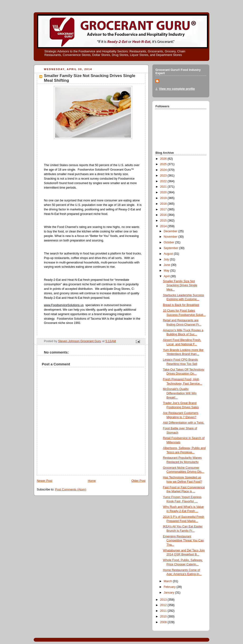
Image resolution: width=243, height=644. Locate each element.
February (170, 587)
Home (92, 481)
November (171, 237)
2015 (164, 221)
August (169, 254)
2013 (164, 600)
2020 (164, 192)
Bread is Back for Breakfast (181, 305)
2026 (164, 159)
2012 (164, 605)
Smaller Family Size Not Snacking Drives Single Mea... (180, 285)
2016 (164, 215)
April (167, 276)
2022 (164, 181)
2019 (164, 198)
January (169, 593)
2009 (164, 622)
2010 (164, 617)
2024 (164, 170)
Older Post (138, 481)
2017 (164, 209)
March (168, 581)
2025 (164, 164)
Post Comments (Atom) (71, 490)
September (171, 248)
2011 (164, 611)
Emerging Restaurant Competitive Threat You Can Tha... (183, 541)
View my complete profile (177, 89)
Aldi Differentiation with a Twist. (184, 423)
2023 (164, 176)
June (167, 265)
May (167, 271)
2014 (164, 226)
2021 (164, 187)
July (167, 259)
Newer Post (44, 481)
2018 (164, 204)
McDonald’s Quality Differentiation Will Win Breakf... (180, 393)
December (171, 231)
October (169, 242)
